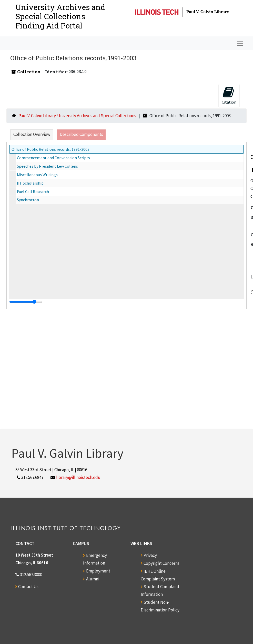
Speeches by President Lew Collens (47, 166)
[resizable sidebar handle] (26, 302)
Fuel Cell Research (33, 192)
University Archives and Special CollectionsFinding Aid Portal (60, 16)
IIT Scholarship (30, 183)
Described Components (81, 134)
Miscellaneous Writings (37, 175)
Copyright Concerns (161, 563)
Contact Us (28, 587)
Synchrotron (28, 200)
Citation (229, 95)
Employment (98, 571)
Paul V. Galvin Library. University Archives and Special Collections (77, 116)
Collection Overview (32, 134)
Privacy (150, 555)
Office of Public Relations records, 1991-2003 (50, 149)
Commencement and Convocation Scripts (53, 158)
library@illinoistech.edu (78, 477)
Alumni (93, 579)
